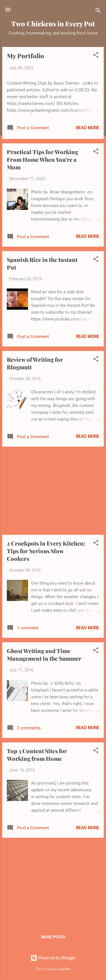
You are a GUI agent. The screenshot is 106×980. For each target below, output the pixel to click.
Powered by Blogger (53, 958)
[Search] (98, 11)
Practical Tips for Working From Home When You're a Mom (42, 159)
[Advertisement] (53, 491)
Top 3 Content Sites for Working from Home (37, 755)
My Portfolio (25, 56)
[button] (96, 56)
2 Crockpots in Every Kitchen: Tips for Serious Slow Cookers (46, 551)
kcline (66, 969)
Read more (87, 128)
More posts (53, 937)
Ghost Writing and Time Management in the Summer (44, 654)
